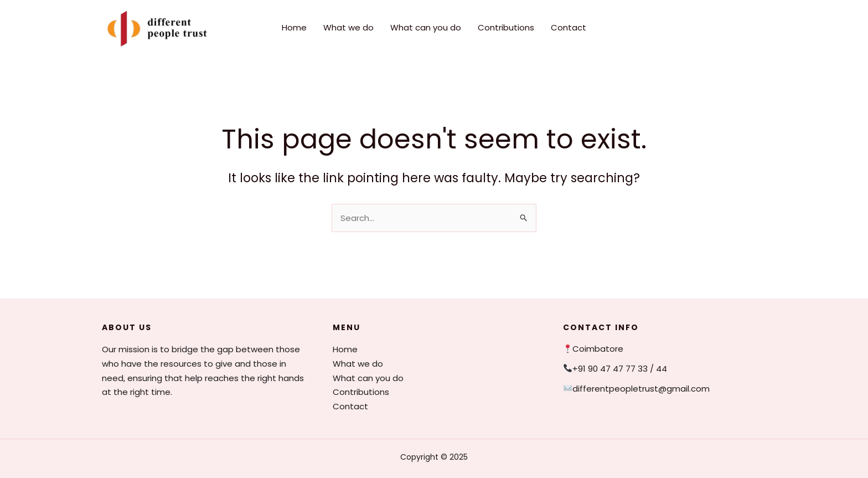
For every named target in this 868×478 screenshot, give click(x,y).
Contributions (506, 27)
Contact (569, 27)
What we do (348, 27)
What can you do (426, 27)
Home (294, 27)
